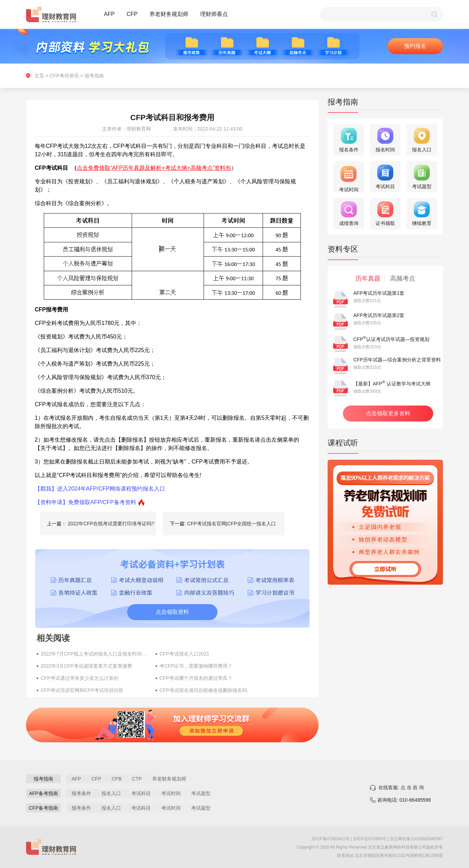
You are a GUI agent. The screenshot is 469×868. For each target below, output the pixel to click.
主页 (39, 76)
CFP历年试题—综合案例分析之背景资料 (397, 360)
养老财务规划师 (169, 14)
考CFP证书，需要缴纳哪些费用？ (196, 666)
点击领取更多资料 (388, 413)
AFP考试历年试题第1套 (379, 293)
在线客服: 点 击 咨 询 (401, 787)
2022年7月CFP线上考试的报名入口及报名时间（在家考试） (94, 654)
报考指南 (94, 76)
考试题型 (201, 793)
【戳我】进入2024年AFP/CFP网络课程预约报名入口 (100, 489)
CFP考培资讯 (64, 76)
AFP (109, 14)
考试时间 (171, 793)
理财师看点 (214, 14)
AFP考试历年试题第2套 (379, 315)
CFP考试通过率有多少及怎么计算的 (80, 678)
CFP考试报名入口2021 (184, 654)
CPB (117, 779)
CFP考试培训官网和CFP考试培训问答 (82, 690)
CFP (132, 14)
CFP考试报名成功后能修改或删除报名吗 (203, 690)
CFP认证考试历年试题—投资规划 (391, 339)
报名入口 (111, 793)
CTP (137, 779)
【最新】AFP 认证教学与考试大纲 (392, 384)
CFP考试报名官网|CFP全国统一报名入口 (232, 524)
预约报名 (415, 46)
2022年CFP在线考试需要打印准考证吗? (111, 524)
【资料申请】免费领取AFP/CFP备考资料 (85, 502)
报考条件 (81, 793)
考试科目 (141, 793)
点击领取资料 (172, 612)
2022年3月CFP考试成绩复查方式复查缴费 (86, 666)
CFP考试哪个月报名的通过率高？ (196, 678)
